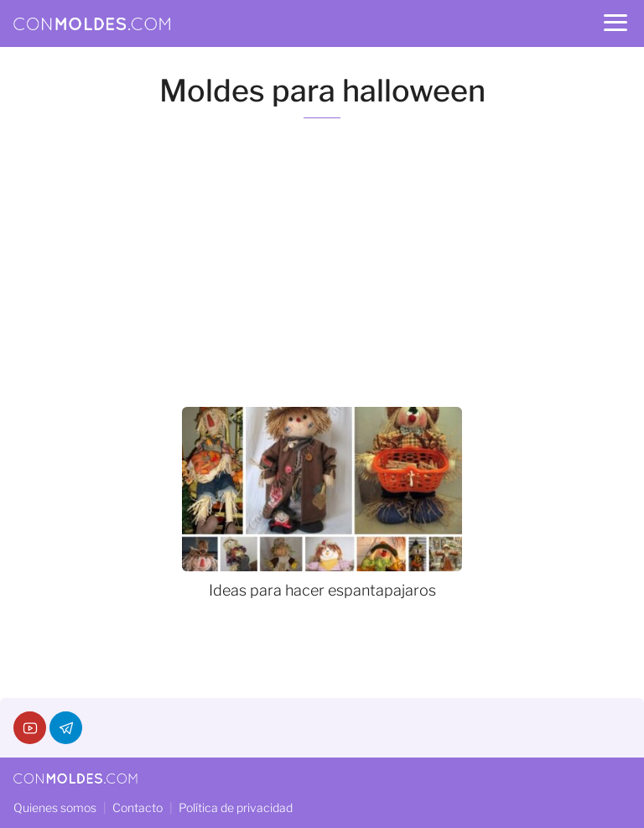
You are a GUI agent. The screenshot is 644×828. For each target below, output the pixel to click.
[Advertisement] (322, 263)
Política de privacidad (236, 807)
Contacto (138, 807)
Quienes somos (55, 807)
